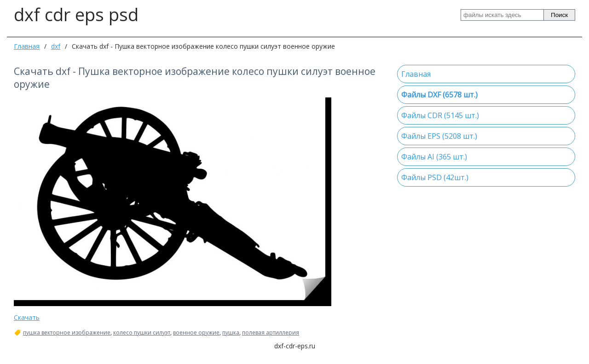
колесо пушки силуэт (142, 333)
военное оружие (196, 333)
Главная (27, 46)
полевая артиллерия (271, 333)
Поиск (559, 15)
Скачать (27, 317)
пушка (231, 333)
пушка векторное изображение (67, 333)
